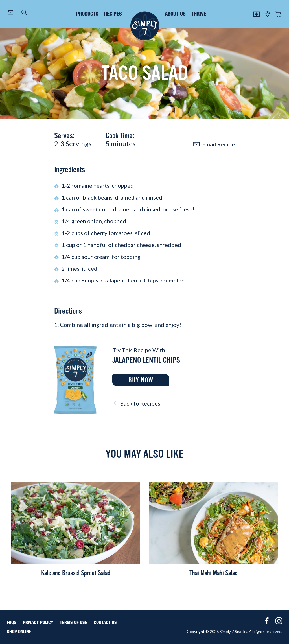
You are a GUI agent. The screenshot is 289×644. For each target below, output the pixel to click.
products (87, 14)
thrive (199, 14)
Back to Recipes (136, 403)
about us (175, 14)
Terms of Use (74, 623)
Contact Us (105, 623)
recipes (113, 14)
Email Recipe (214, 144)
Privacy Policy (38, 623)
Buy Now (141, 380)
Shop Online (19, 632)
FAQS (12, 623)
